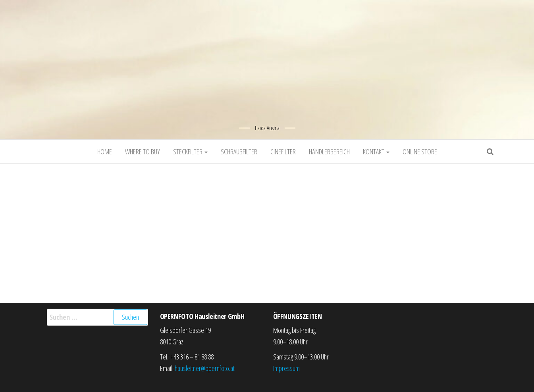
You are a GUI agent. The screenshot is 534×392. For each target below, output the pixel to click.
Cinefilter (283, 152)
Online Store (420, 152)
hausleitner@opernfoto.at (205, 368)
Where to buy (143, 152)
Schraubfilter (239, 152)
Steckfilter (190, 152)
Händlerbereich (329, 152)
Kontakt (376, 152)
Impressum (286, 368)
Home (105, 152)
